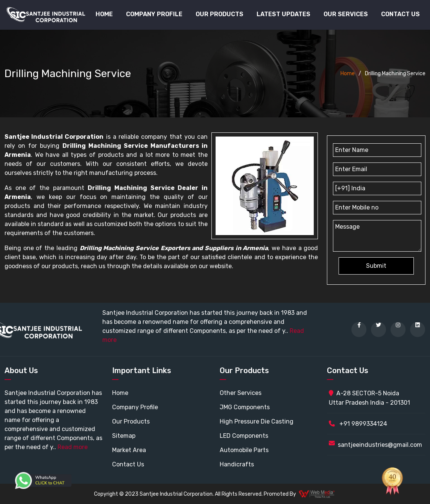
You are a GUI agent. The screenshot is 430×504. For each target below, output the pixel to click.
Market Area (129, 450)
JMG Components (245, 407)
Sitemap (124, 436)
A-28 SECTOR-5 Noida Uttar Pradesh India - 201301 (369, 398)
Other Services (241, 393)
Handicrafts (237, 464)
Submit (376, 266)
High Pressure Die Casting (257, 421)
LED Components (244, 436)
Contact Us (400, 14)
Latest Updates (283, 14)
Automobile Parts (244, 450)
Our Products (131, 421)
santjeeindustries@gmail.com (380, 445)
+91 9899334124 (358, 424)
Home (104, 14)
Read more (73, 447)
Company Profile (154, 14)
